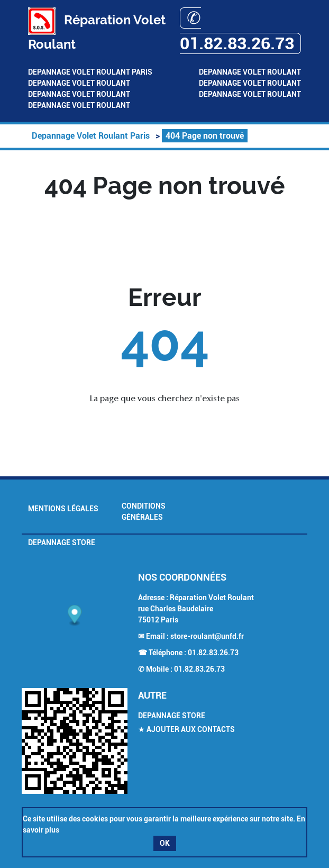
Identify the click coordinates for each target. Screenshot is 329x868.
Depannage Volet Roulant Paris (90, 72)
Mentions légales (63, 509)
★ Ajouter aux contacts (186, 729)
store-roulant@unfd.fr (207, 636)
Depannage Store (62, 542)
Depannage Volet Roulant (250, 72)
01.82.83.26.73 (213, 653)
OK (165, 843)
